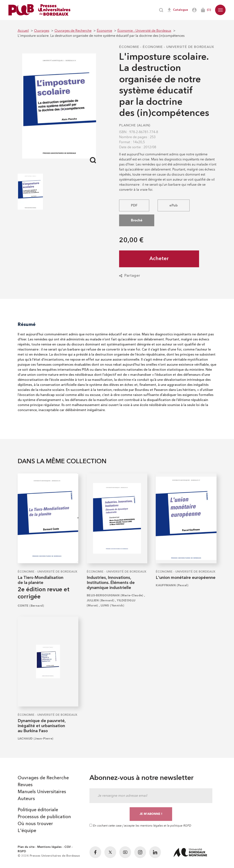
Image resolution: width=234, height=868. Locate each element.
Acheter (159, 259)
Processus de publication (44, 817)
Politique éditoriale (38, 810)
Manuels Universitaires (42, 792)
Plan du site (26, 847)
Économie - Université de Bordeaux (178, 47)
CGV (68, 847)
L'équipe (27, 831)
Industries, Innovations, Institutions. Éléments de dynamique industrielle (111, 583)
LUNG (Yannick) (112, 605)
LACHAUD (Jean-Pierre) (36, 739)
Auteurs (26, 799)
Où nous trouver (35, 824)
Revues (25, 785)
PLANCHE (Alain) (135, 126)
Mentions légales (49, 847)
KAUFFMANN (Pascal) (172, 585)
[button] (220, 10)
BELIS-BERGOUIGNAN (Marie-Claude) (115, 595)
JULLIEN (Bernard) (100, 600)
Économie (129, 47)
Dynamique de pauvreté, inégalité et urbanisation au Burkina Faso (42, 726)
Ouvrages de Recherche (43, 778)
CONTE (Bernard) (31, 606)
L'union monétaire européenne (186, 578)
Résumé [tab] (27, 324)
